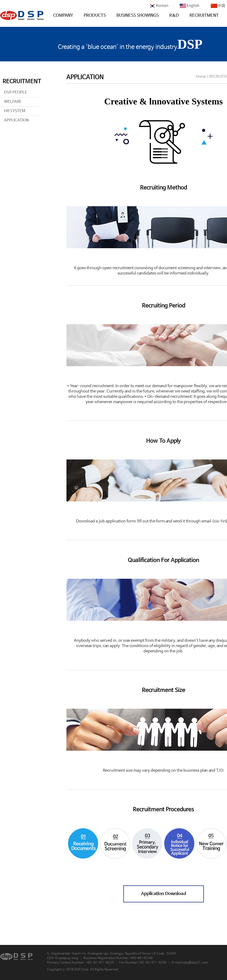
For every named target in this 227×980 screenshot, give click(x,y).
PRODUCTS (95, 16)
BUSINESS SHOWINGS (138, 16)
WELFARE (13, 102)
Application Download (164, 894)
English (190, 5)
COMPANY (63, 16)
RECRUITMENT (204, 16)
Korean (159, 5)
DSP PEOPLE (16, 92)
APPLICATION (16, 120)
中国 (218, 5)
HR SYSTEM (15, 111)
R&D (174, 16)
